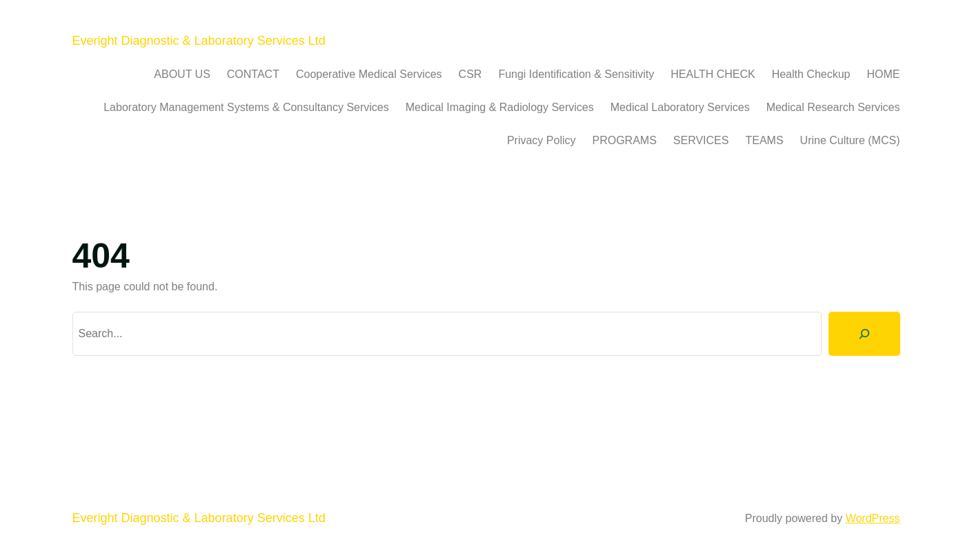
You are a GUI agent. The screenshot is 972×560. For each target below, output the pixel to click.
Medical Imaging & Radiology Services (500, 107)
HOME (884, 74)
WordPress (873, 518)
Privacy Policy (542, 140)
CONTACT (253, 74)
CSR (470, 74)
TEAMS (764, 140)
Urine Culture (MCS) (850, 140)
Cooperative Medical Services (369, 74)
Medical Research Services (833, 107)
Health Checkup (811, 74)
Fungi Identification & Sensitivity (576, 74)
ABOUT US (182, 74)
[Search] (864, 334)
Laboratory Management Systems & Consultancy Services (246, 107)
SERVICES (701, 140)
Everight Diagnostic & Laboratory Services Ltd (199, 41)
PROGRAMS (624, 140)
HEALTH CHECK (713, 74)
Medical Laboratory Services (680, 107)
